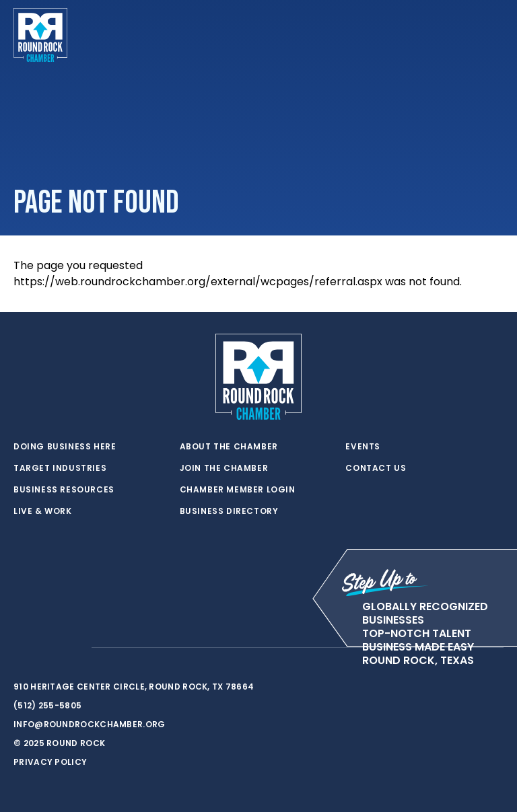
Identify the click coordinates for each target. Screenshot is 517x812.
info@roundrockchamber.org (90, 724)
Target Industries (60, 468)
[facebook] (47, 648)
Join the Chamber (224, 468)
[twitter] (20, 648)
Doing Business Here (65, 447)
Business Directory (229, 511)
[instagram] (74, 648)
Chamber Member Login (238, 490)
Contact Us (376, 468)
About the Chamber (229, 447)
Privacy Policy (50, 762)
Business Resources (64, 490)
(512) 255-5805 (47, 705)
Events (363, 447)
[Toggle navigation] (493, 35)
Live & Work (43, 511)
